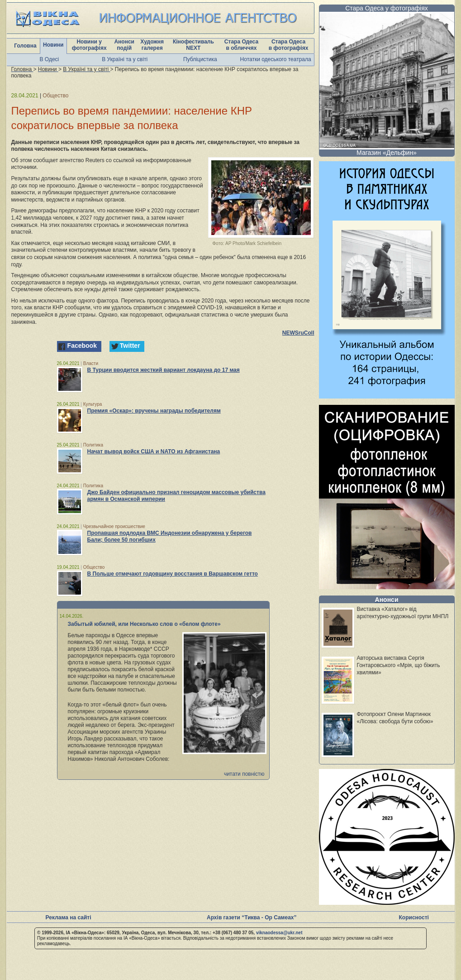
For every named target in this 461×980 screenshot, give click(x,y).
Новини (53, 45)
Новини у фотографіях (89, 45)
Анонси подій (124, 45)
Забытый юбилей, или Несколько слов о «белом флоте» (144, 624)
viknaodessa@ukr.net (279, 933)
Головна (25, 46)
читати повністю (244, 774)
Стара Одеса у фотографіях (387, 8)
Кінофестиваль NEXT (193, 45)
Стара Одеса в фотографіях (289, 45)
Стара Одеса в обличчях (241, 45)
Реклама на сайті (69, 918)
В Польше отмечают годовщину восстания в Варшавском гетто (173, 574)
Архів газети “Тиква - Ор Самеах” (252, 918)
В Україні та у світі (125, 59)
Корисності (414, 918)
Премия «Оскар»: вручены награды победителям (154, 411)
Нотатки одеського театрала (276, 59)
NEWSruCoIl (298, 333)
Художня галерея (152, 45)
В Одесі (50, 59)
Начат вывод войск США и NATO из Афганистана (154, 452)
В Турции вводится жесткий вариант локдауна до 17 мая (164, 370)
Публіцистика (200, 59)
